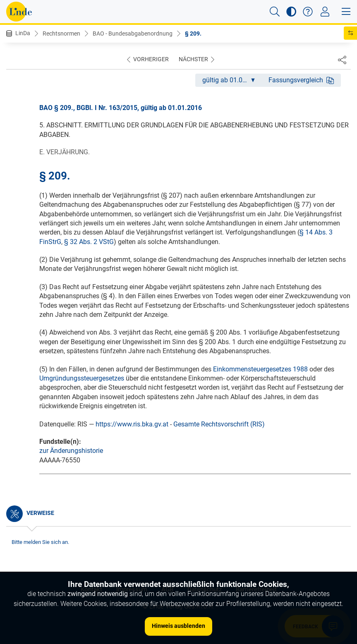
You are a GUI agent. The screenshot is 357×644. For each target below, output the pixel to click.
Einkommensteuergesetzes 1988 (260, 369)
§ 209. (193, 34)
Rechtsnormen (61, 34)
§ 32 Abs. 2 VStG (89, 242)
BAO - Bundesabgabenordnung (133, 34)
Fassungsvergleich (301, 80)
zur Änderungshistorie (71, 451)
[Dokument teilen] (342, 60)
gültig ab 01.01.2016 (232, 80)
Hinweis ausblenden (178, 626)
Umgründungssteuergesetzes (82, 378)
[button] (275, 12)
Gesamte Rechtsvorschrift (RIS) (219, 424)
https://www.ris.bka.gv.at (132, 424)
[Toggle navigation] (325, 12)
